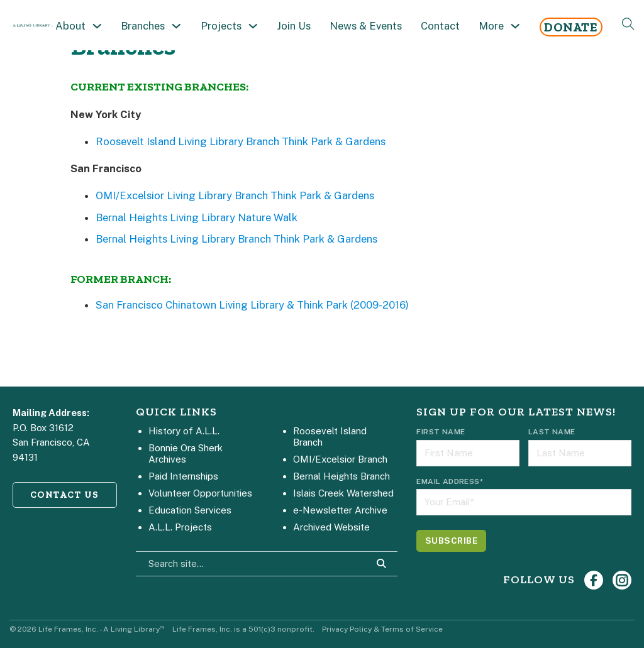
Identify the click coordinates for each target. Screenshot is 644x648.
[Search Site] (382, 564)
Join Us (294, 26)
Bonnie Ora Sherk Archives (186, 453)
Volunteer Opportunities (200, 493)
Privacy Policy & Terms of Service (382, 629)
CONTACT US (65, 495)
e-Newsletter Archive (340, 510)
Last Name (552, 432)
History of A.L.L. (184, 431)
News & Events (366, 26)
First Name (441, 432)
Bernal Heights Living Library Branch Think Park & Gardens (236, 239)
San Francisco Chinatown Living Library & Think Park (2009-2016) (252, 305)
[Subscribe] (451, 541)
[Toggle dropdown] (97, 26)
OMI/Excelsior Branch (340, 459)
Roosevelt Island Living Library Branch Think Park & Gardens (241, 141)
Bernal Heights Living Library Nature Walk (197, 217)
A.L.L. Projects (180, 527)
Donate (571, 27)
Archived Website (331, 527)
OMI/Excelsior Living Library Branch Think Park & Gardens (235, 195)
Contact (440, 26)
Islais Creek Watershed (343, 493)
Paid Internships (183, 476)
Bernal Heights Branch (341, 476)
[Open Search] (628, 24)
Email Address (450, 481)
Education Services (190, 510)
